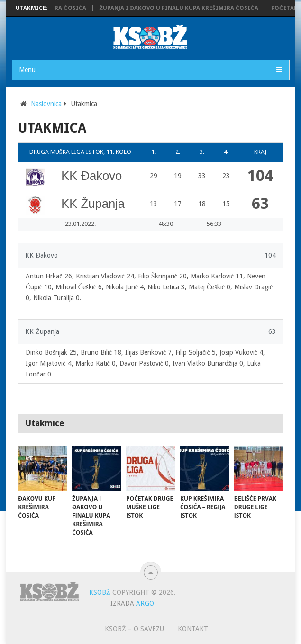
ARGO (145, 603)
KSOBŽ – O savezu (134, 629)
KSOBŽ (100, 592)
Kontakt (193, 629)
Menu (27, 70)
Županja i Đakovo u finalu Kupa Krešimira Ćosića (181, 8)
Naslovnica (46, 104)
